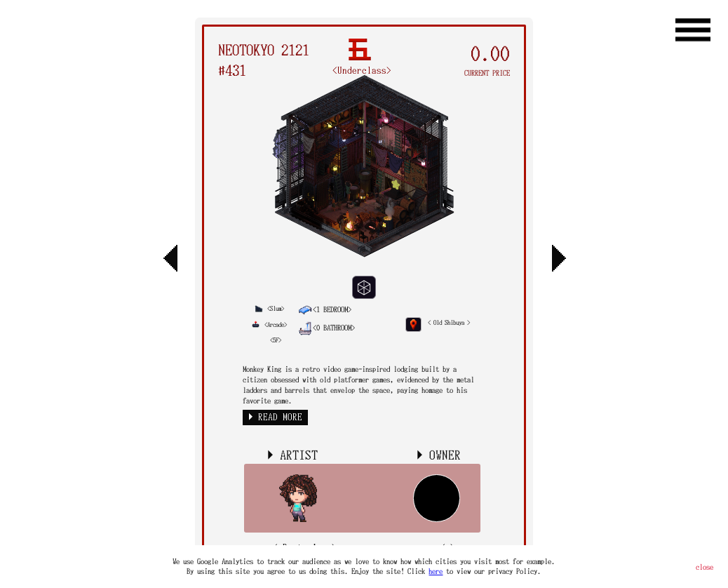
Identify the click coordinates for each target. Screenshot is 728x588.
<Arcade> (269, 325)
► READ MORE (275, 417)
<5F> (276, 340)
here (436, 571)
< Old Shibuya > (449, 322)
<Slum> (269, 308)
